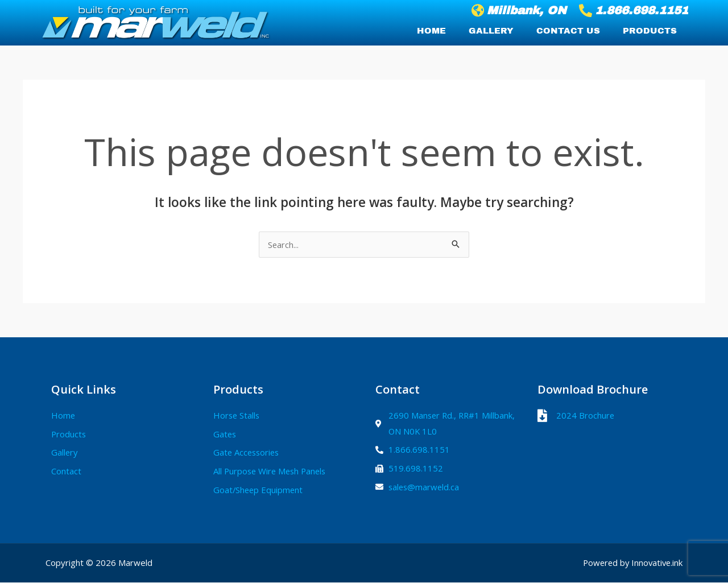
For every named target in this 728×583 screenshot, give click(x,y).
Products (650, 31)
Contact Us (568, 31)
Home (431, 31)
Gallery (491, 31)
